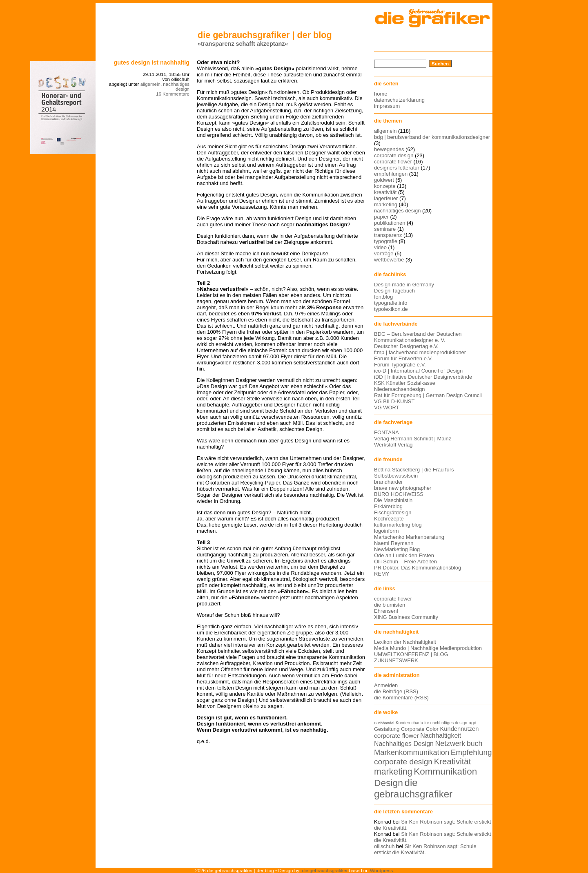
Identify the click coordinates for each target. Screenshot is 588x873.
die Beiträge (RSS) (396, 691)
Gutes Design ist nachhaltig (151, 63)
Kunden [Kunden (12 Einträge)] (403, 723)
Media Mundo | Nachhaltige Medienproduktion (428, 648)
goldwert (384, 180)
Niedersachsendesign (400, 389)
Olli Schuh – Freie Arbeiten (405, 562)
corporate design (394, 155)
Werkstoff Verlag (393, 445)
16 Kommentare (173, 94)
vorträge (384, 253)
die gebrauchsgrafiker (325, 870)
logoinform (386, 531)
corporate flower (393, 162)
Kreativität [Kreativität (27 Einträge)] (453, 761)
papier (381, 217)
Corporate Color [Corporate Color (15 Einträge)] (420, 729)
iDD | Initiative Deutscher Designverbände (423, 377)
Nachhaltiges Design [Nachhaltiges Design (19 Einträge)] (404, 744)
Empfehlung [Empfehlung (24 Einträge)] (471, 752)
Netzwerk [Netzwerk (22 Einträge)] (450, 744)
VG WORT (387, 407)
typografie (386, 241)
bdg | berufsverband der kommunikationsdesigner (432, 137)
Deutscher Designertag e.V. (406, 346)
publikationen (390, 223)
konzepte (385, 186)
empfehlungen (391, 174)
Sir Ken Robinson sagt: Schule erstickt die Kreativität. (425, 849)
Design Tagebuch (394, 291)
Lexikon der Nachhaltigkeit (405, 642)
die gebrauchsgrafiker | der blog (265, 35)
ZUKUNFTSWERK (396, 660)
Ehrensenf (386, 611)
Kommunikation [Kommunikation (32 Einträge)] (445, 771)
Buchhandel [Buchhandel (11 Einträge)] (384, 723)
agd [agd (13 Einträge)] (473, 723)
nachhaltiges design (176, 87)
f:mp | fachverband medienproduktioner (420, 352)
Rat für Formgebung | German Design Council (428, 395)
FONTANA (386, 432)
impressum (387, 106)
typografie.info (391, 303)
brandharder (389, 482)
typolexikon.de (391, 309)
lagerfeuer (386, 198)
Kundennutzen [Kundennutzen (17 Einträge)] (459, 729)
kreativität (385, 192)
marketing (386, 204)
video (380, 247)
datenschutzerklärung (399, 100)
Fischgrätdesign (393, 512)
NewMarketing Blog (397, 549)
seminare (385, 229)
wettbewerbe (389, 260)
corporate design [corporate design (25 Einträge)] (403, 762)
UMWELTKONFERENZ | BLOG (411, 654)
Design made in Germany (404, 285)
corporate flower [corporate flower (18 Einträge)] (396, 736)
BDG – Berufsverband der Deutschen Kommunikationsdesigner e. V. (418, 337)
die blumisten (390, 605)
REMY (382, 574)
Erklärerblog (388, 506)
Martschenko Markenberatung (409, 537)
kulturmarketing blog (398, 525)
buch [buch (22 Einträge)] (474, 744)
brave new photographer (403, 488)
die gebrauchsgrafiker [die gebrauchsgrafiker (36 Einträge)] (413, 788)
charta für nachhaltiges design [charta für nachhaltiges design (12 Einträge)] (439, 723)
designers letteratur (397, 168)
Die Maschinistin (393, 500)
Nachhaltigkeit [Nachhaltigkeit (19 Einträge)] (441, 736)
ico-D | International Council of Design (418, 371)
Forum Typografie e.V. (400, 365)
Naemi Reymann (394, 543)
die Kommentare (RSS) (401, 698)
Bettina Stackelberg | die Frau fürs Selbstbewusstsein (414, 473)
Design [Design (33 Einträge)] (389, 783)
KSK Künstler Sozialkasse (405, 383)
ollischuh (384, 846)
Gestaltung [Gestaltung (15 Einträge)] (387, 729)
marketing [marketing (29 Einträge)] (393, 772)
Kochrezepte (389, 519)
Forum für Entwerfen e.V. (403, 358)
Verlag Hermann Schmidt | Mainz (413, 439)
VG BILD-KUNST (394, 401)
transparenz (388, 235)
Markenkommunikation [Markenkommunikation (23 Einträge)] (412, 752)
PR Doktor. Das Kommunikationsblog (418, 568)
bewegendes (389, 149)
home (381, 94)
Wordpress (381, 870)
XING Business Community (406, 617)
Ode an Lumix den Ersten (404, 555)
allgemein (150, 84)
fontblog (383, 297)
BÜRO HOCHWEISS (399, 494)
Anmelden (386, 685)
